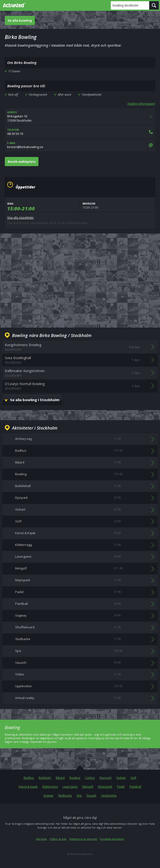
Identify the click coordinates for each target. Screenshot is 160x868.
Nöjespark (105, 787)
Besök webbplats (22, 162)
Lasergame (70, 787)
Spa (79, 796)
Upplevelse (109, 796)
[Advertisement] (80, 277)
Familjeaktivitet (92, 94)
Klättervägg (50, 787)
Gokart (121, 778)
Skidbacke (65, 796)
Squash (91, 796)
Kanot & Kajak (28, 787)
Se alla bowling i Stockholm (35, 400)
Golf (133, 778)
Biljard (60, 778)
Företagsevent (38, 94)
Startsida (41, 839)
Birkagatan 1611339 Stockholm (80, 117)
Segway (48, 796)
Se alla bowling (20, 20)
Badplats (45, 778)
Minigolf (88, 787)
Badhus (29, 778)
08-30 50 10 (80, 132)
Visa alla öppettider (21, 218)
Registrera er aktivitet (83, 839)
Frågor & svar (58, 839)
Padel (121, 787)
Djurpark (105, 778)
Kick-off (13, 94)
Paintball (135, 787)
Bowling (75, 778)
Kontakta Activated (112, 839)
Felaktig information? (141, 104)
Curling (90, 778)
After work (64, 94)
